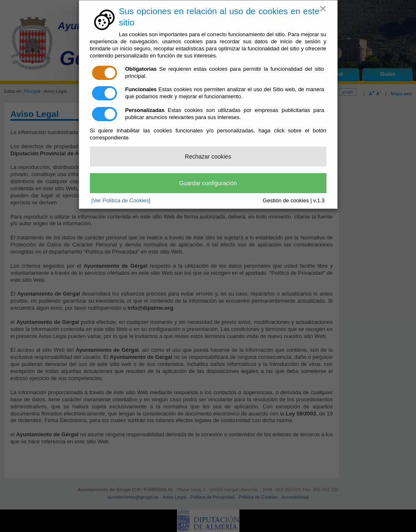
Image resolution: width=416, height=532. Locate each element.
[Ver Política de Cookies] (121, 200)
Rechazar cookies (208, 157)
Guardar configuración (208, 183)
